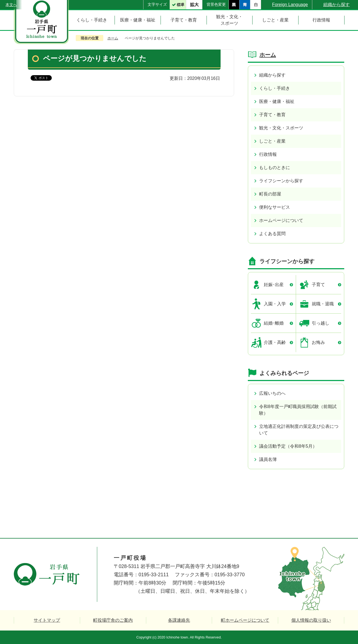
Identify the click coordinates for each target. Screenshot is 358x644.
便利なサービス (275, 207)
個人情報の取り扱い (311, 620)
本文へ (11, 5)
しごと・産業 (272, 141)
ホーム (113, 38)
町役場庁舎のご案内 (113, 620)
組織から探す (337, 5)
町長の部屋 (270, 194)
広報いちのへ (272, 393)
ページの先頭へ (335, 516)
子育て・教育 (272, 115)
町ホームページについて (245, 620)
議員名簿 (268, 459)
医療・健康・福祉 (277, 101)
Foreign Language (290, 5)
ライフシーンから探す (281, 181)
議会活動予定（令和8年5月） (288, 446)
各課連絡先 (179, 620)
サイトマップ (47, 620)
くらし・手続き (275, 88)
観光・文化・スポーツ (281, 128)
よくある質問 (272, 234)
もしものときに (275, 168)
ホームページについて (281, 220)
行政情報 (268, 154)
